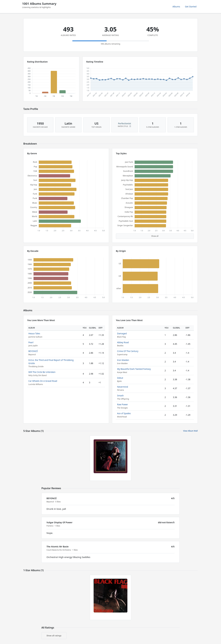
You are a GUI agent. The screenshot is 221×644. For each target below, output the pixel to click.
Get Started (191, 7)
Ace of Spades (124, 413)
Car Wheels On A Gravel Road (43, 381)
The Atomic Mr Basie (58, 547)
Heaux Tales (34, 333)
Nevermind (123, 387)
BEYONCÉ (33, 351)
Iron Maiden (123, 360)
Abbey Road (123, 342)
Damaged (122, 333)
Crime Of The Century (128, 351)
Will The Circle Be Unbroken (42, 372)
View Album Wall (190, 431)
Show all (155, 236)
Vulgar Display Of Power (59, 522)
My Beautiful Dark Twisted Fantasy (134, 369)
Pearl (31, 342)
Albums (176, 7)
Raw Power (122, 404)
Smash (120, 396)
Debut (120, 378)
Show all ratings (54, 636)
